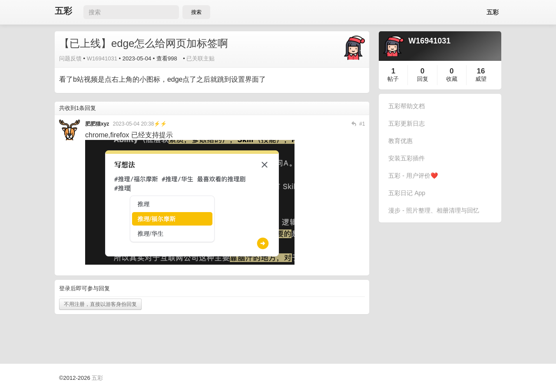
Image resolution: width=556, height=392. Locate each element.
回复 (423, 79)
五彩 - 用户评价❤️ (413, 176)
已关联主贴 (200, 58)
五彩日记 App (407, 193)
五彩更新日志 (407, 123)
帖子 (393, 79)
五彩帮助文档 (407, 106)
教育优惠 (400, 141)
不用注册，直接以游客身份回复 (100, 304)
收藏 (452, 79)
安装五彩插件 (407, 158)
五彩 (63, 11)
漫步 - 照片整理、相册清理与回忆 (434, 210)
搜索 (196, 12)
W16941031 (102, 58)
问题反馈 (70, 58)
